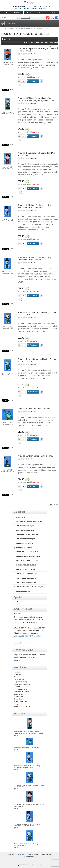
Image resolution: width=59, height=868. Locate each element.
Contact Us (18, 674)
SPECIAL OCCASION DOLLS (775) (26, 561)
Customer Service (20, 677)
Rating (56, 43)
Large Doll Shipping (20, 682)
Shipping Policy (19, 679)
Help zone (17, 672)
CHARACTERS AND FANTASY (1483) (27, 556)
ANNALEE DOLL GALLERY (23, 706)
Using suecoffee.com (21, 704)
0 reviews (34, 54)
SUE (6, 12)
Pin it (11, 89)
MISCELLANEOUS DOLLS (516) (25, 565)
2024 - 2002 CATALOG (11, 29)
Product (37, 43)
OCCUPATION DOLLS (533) (24, 548)
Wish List (42, 8)
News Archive (18, 643)
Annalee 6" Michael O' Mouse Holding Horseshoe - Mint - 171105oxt (35, 259)
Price (41, 43)
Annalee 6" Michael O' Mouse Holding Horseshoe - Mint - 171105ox (35, 206)
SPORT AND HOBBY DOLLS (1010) (26, 552)
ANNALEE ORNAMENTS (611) (24, 539)
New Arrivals (18, 602)
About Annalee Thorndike (22, 692)
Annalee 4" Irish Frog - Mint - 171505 (34, 409)
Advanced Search (25, 18)
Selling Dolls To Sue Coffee (23, 684)
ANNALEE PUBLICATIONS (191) (25, 574)
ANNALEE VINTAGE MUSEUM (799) (26, 535)
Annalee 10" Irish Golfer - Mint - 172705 (35, 456)
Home (2, 29)
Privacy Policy (19, 697)
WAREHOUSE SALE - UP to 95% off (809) (28, 521)
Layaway (17, 687)
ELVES (41, 12)
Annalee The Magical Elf (22, 702)
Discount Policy (19, 694)
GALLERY (29, 12)
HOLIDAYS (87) (20, 517)
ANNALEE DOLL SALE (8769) (24, 526)
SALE (53, 12)
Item (32, 43)
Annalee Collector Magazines (29, 636)
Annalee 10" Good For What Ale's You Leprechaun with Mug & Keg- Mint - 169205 (37, 99)
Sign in (26, 8)
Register (34, 8)
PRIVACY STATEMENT (21, 689)
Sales (51, 43)
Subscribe (27, 643)
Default (46, 43)
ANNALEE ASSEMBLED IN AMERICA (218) (28, 587)
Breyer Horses (19, 699)
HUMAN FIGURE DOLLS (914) (24, 569)
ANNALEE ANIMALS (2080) (24, 543)
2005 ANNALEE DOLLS (26, 29)
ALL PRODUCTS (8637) (22, 591)
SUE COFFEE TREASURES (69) (25, 582)
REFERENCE (18, 12)
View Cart (18, 8)
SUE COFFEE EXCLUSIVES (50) (25, 578)
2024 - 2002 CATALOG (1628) (24, 530)
